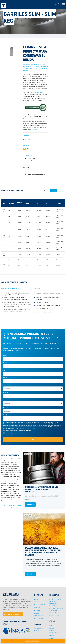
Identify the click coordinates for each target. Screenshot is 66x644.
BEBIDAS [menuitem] (36, 599)
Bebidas (27, 499)
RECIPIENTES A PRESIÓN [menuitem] (54, 605)
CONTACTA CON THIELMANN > (13, 614)
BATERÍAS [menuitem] (37, 610)
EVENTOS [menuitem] (52, 628)
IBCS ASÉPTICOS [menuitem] (54, 615)
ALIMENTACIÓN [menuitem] (38, 608)
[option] (11, 51)
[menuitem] (59, 4)
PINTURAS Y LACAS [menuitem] (39, 605)
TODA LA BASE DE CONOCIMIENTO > (11, 506)
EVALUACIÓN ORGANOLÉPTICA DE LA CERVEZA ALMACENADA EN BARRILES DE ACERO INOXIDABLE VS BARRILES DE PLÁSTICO (43, 551)
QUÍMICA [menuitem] (36, 602)
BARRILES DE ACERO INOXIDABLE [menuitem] (55, 600)
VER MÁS (30, 504)
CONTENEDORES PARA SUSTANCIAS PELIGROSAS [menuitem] (56, 610)
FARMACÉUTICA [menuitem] (38, 616)
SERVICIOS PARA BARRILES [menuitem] (39, 630)
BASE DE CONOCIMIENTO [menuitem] (54, 632)
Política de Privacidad (30, 428)
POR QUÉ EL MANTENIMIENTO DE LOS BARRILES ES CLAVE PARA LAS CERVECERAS (42, 489)
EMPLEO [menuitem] (52, 625)
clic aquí (35, 129)
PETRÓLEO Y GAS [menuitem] (39, 619)
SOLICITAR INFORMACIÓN (33, 641)
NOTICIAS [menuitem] (52, 636)
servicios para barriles (36, 92)
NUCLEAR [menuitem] (37, 613)
